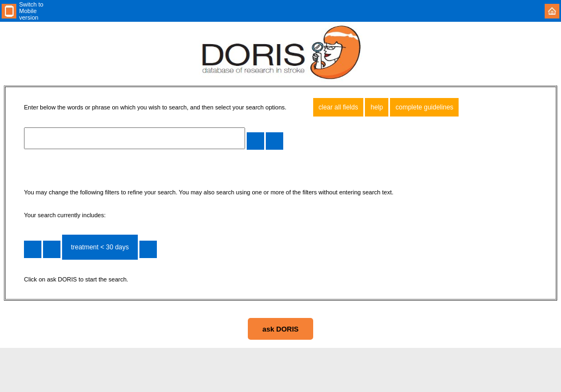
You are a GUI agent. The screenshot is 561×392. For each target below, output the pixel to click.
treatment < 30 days (100, 247)
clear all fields (339, 107)
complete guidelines (424, 107)
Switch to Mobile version (31, 11)
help (377, 107)
